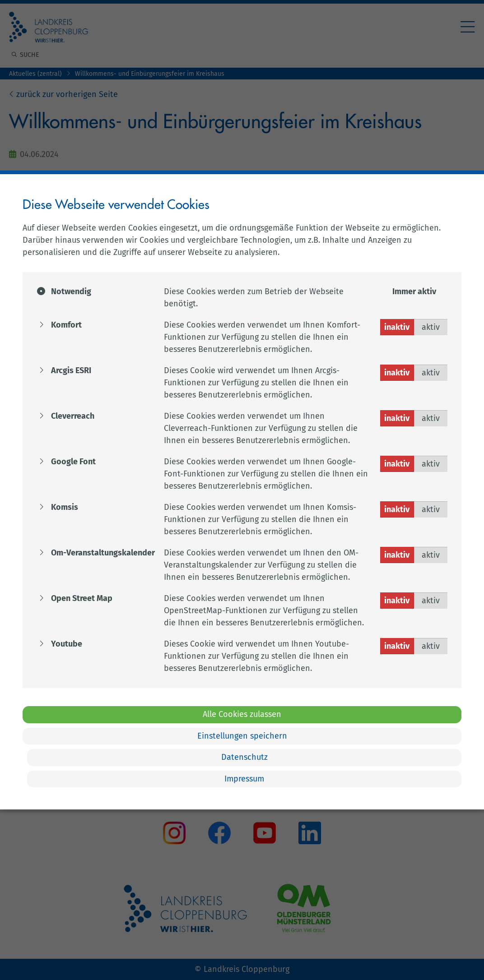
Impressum (244, 779)
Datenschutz (244, 757)
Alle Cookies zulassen (242, 714)
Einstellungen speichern (242, 736)
